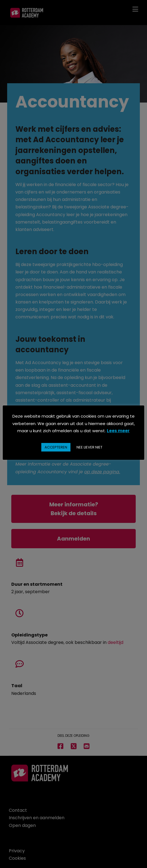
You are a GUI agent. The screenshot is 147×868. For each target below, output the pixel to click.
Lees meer (118, 431)
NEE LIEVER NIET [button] (89, 447)
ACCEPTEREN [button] (56, 447)
